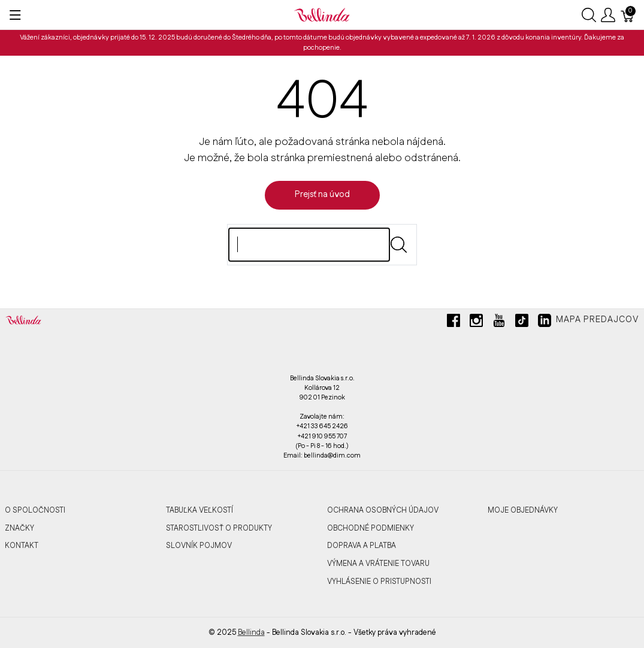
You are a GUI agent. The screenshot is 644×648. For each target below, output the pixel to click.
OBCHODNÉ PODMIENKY (371, 528)
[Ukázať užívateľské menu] (608, 15)
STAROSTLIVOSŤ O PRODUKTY (219, 528)
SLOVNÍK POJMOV (199, 546)
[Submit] (399, 245)
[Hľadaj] (309, 245)
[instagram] (476, 325)
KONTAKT (22, 546)
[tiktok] (522, 325)
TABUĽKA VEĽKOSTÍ (199, 510)
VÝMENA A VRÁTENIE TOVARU (378, 564)
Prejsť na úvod (322, 195)
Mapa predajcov (598, 320)
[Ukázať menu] (15, 15)
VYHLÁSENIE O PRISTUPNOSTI (379, 582)
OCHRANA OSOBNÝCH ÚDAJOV (383, 510)
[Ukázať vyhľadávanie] (589, 15)
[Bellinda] (322, 14)
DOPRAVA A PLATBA (362, 546)
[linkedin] (545, 325)
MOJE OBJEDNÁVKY (523, 510)
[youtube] (499, 325)
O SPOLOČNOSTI (35, 510)
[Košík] (628, 15)
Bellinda (251, 632)
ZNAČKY (19, 528)
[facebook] (453, 325)
